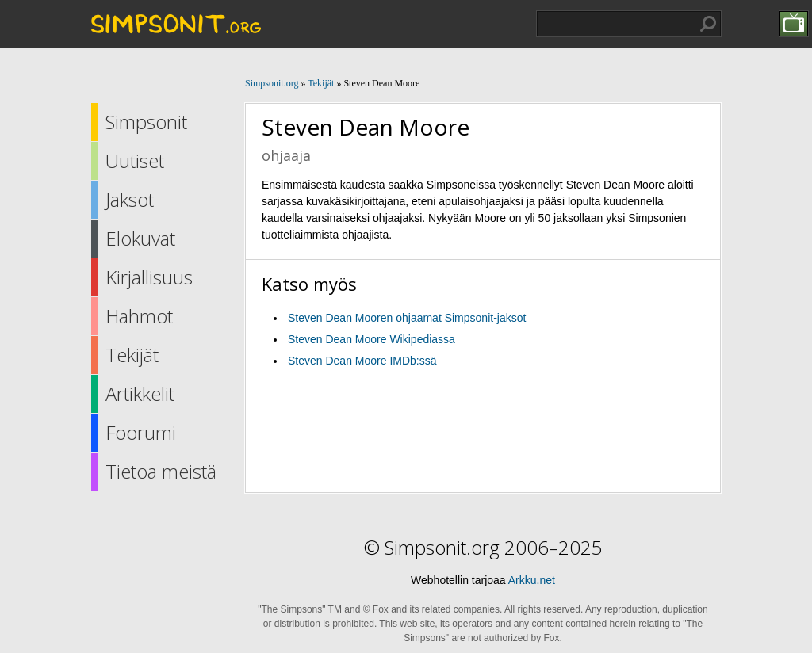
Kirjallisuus (149, 277)
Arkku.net (532, 580)
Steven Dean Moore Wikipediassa (372, 339)
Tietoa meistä (161, 471)
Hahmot (139, 316)
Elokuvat (140, 238)
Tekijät (132, 355)
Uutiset (135, 160)
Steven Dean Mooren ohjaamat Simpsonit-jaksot (407, 318)
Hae (708, 24)
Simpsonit (146, 122)
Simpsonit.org (272, 83)
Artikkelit (140, 393)
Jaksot (130, 199)
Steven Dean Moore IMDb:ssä (362, 361)
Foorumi (141, 432)
